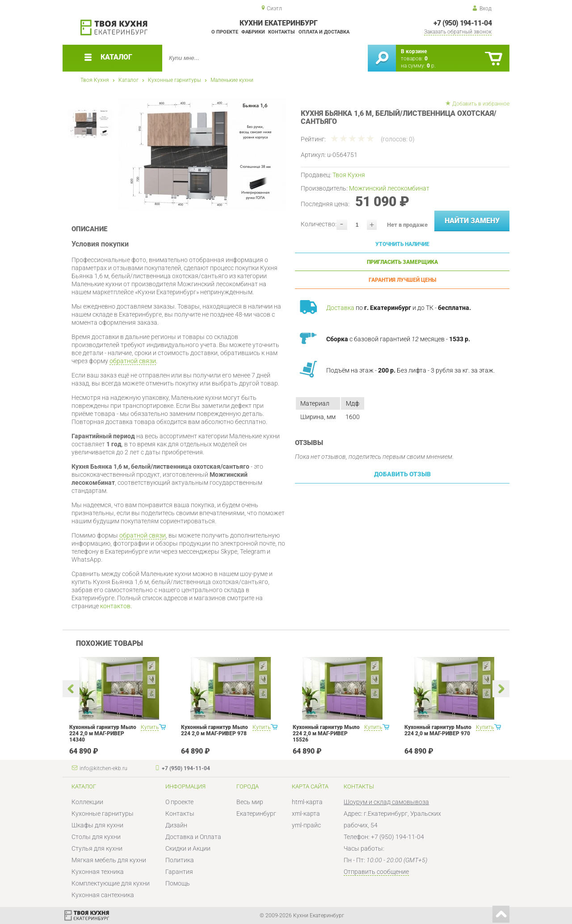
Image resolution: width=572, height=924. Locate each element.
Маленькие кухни (232, 80)
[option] (202, 154)
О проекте (225, 32)
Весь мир (250, 802)
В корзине (414, 51)
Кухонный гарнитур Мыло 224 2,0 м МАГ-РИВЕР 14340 (103, 733)
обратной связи (133, 361)
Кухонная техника (98, 872)
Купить (150, 727)
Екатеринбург (256, 814)
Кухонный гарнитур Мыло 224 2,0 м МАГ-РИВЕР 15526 (326, 733)
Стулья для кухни (97, 848)
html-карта (307, 802)
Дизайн (176, 825)
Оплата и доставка (324, 32)
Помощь (178, 883)
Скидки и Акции (188, 848)
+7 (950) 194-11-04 (463, 23)
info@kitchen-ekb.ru (103, 768)
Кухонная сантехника (103, 895)
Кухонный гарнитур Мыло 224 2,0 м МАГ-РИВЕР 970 (438, 730)
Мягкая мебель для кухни (109, 860)
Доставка (340, 308)
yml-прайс (306, 825)
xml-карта (306, 814)
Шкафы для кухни (97, 825)
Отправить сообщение (376, 872)
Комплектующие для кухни (111, 883)
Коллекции (87, 802)
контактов (115, 606)
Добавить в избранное (481, 104)
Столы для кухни (96, 837)
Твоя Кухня (95, 80)
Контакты (282, 32)
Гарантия (179, 872)
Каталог (128, 80)
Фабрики (253, 32)
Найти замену (472, 221)
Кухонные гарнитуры (175, 80)
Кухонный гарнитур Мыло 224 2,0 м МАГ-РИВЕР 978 (214, 730)
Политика (180, 860)
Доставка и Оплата (193, 837)
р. (431, 66)
